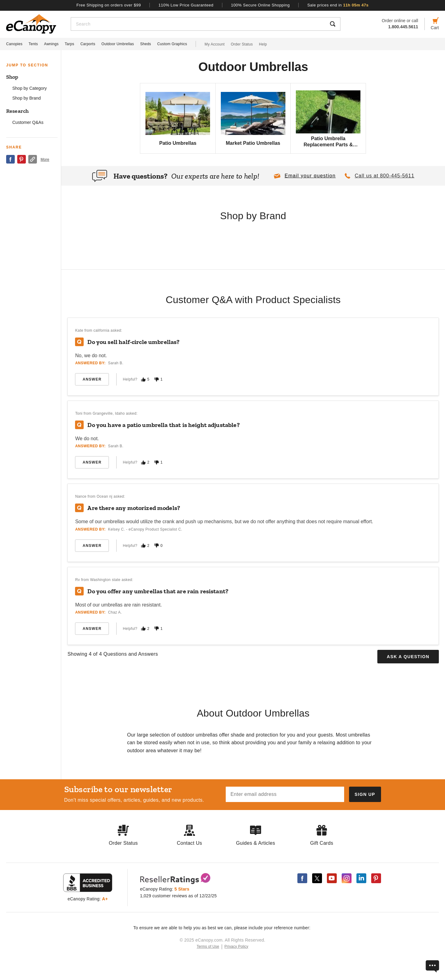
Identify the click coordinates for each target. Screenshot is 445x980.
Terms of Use (208, 946)
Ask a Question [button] (408, 657)
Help (263, 44)
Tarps (70, 44)
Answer (92, 379)
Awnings (51, 44)
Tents (33, 44)
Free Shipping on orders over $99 (109, 5)
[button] (304, 176)
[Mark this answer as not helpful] (157, 379)
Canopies (14, 44)
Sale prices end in (338, 5)
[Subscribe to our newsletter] (365, 794)
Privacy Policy (236, 946)
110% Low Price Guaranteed (186, 5)
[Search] (198, 24)
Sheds (146, 44)
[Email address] (285, 794)
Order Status (242, 44)
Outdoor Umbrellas (118, 44)
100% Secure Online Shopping (260, 5)
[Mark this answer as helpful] (143, 379)
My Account (215, 44)
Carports (88, 44)
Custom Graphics (172, 44)
